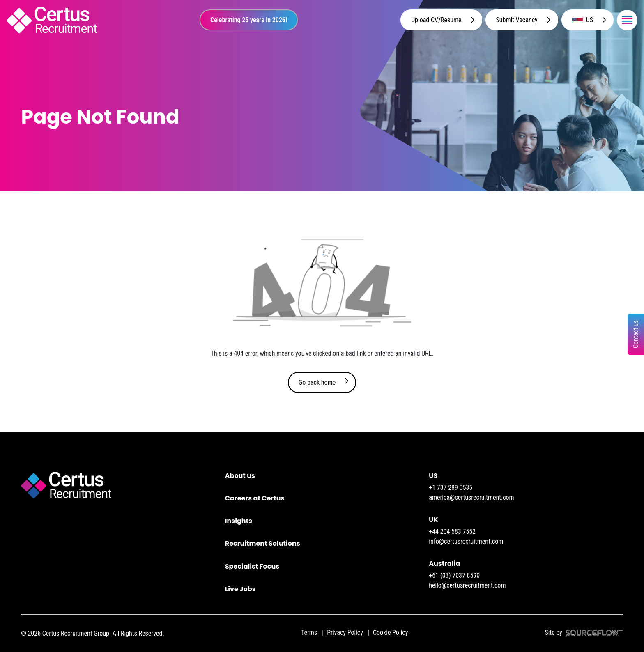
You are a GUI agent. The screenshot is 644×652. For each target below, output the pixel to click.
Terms (309, 632)
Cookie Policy (390, 632)
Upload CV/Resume (436, 20)
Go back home (317, 382)
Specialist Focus (252, 566)
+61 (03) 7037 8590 (454, 575)
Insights (239, 521)
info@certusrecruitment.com (466, 541)
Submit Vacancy (517, 20)
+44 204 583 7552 (452, 531)
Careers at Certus (255, 498)
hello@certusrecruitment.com (467, 585)
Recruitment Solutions (263, 543)
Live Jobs (240, 589)
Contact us (636, 334)
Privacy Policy (345, 632)
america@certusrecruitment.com (471, 497)
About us (240, 476)
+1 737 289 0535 (451, 488)
